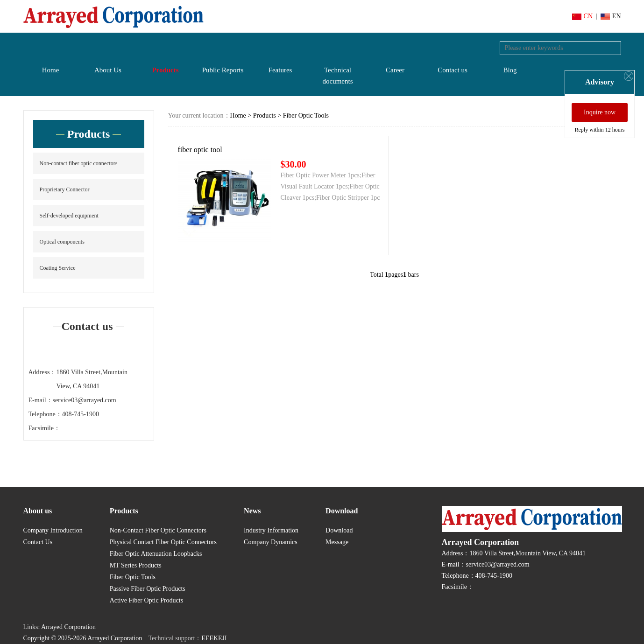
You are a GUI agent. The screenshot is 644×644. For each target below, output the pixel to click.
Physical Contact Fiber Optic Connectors (163, 542)
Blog (510, 70)
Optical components (62, 242)
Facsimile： (44, 428)
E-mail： (41, 400)
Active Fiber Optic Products (146, 600)
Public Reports (223, 70)
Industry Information (271, 530)
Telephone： (45, 414)
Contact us (453, 70)
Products (165, 70)
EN (611, 16)
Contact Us (38, 542)
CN (582, 16)
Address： (42, 372)
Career (395, 70)
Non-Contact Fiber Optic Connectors (158, 530)
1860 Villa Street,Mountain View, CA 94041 (92, 379)
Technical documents (338, 76)
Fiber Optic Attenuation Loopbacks (156, 554)
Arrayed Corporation (68, 627)
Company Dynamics (271, 542)
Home (51, 70)
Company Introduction (53, 530)
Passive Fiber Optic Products (148, 589)
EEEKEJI (214, 638)
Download (339, 530)
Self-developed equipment (69, 216)
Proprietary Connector (65, 189)
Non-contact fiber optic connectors (79, 163)
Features (280, 70)
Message (337, 542)
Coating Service (58, 268)
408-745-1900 (81, 414)
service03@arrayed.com (85, 400)
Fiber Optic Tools (306, 115)
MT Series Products (136, 565)
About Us (108, 70)
